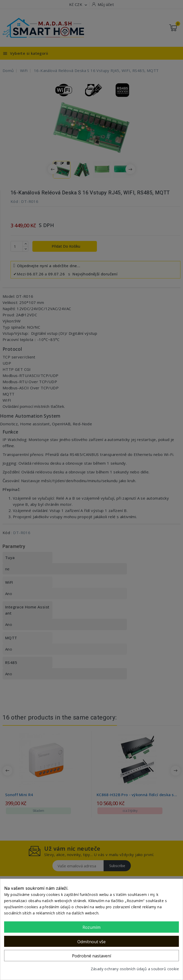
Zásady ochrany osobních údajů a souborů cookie (135, 969)
